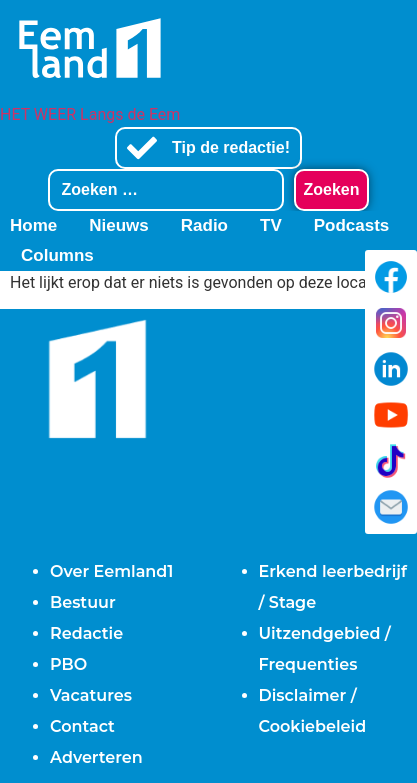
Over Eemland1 (111, 571)
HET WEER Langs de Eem (90, 114)
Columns (57, 255)
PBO (68, 664)
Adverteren (96, 757)
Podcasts (352, 225)
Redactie (86, 633)
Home (33, 225)
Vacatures (91, 695)
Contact (82, 726)
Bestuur (83, 602)
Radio (204, 225)
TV (271, 225)
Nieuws (119, 225)
